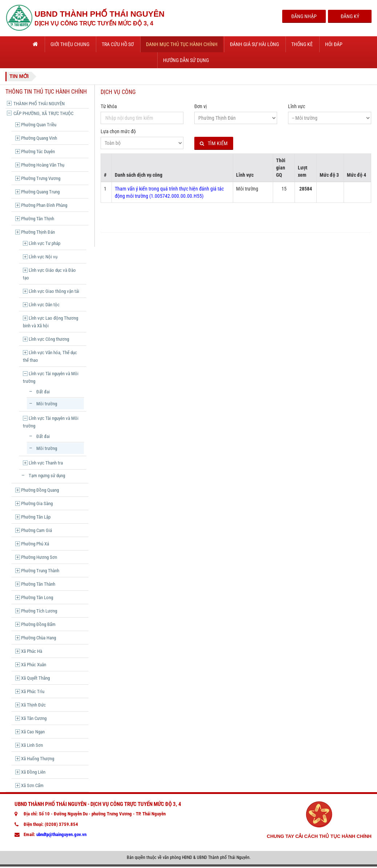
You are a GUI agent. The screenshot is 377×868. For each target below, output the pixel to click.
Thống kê (302, 44)
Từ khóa (109, 106)
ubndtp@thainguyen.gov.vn (61, 834)
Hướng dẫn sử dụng (186, 60)
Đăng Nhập (304, 16)
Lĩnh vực (297, 106)
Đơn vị (200, 106)
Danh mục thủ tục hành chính (182, 44)
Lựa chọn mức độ (118, 131)
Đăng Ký (350, 16)
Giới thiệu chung (70, 44)
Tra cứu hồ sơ (118, 44)
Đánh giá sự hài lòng (254, 44)
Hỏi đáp (334, 44)
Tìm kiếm (214, 144)
